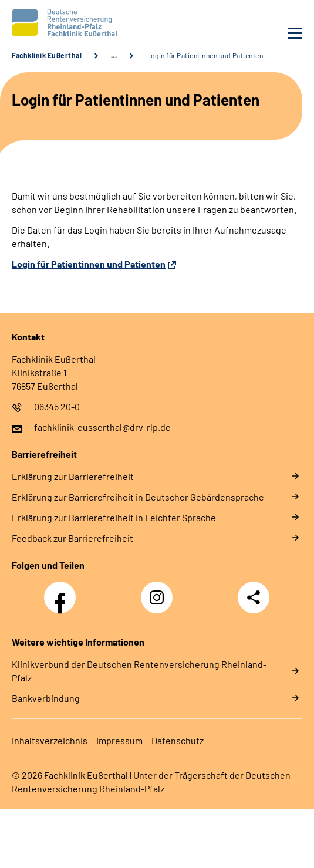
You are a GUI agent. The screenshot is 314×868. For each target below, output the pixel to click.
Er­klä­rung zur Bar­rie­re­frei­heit (73, 476)
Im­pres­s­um (119, 740)
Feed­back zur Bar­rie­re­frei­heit (72, 538)
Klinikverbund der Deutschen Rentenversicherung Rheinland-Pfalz (139, 671)
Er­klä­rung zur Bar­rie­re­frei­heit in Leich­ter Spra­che (114, 517)
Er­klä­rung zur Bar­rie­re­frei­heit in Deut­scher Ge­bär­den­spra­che (138, 497)
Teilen (254, 597)
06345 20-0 (57, 406)
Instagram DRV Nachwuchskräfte (160, 601)
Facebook (63, 591)
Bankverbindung (46, 698)
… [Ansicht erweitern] (114, 55)
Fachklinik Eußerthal (47, 55)
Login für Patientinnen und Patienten (205, 55)
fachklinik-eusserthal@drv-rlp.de (102, 427)
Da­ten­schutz (178, 740)
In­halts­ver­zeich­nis (50, 740)
